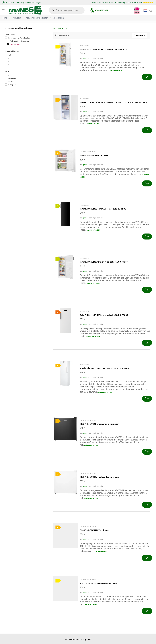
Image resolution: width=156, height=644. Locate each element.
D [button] (9, 58)
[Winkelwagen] (151, 10)
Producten (16, 18)
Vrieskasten (84, 46)
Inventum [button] (12, 78)
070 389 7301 (8, 2)
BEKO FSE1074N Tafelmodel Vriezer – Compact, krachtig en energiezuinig (114, 102)
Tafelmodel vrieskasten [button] (20, 41)
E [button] (9, 61)
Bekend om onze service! (102, 3)
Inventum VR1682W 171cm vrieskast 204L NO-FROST (104, 49)
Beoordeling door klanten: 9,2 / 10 (134, 3)
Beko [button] (10, 75)
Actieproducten (86, 99)
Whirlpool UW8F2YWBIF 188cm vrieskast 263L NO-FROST (106, 368)
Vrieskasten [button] (15, 44)
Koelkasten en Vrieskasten (37, 18)
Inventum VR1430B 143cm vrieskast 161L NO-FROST (104, 208)
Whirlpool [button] (12, 85)
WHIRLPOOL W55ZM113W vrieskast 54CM (98, 582)
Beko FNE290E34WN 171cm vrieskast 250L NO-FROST (104, 315)
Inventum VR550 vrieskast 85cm (95, 155)
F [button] (9, 65)
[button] (147, 77)
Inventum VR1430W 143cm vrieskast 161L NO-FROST (104, 261)
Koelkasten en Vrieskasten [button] (19, 38)
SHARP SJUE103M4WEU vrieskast (95, 529)
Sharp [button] (11, 82)
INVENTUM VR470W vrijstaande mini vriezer (100, 476)
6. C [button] (10, 55)
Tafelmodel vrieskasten (89, 152)
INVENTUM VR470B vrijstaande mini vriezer (100, 423)
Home (4, 18)
